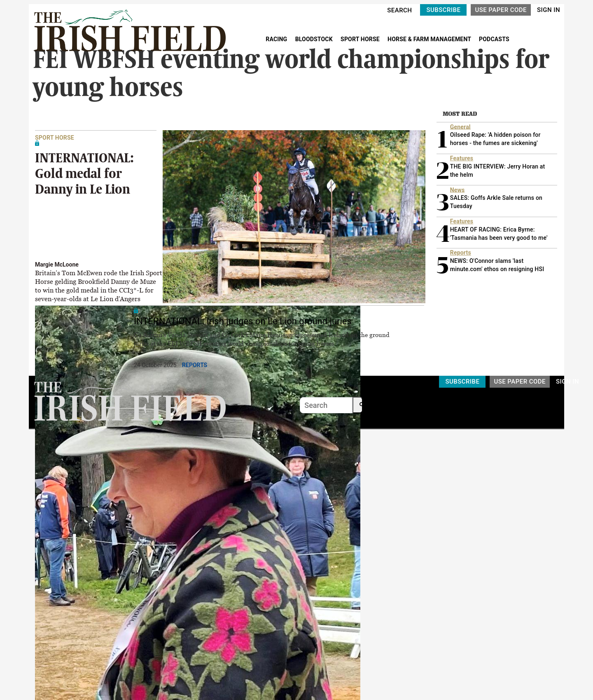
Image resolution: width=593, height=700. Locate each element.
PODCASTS (494, 39)
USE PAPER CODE (501, 10)
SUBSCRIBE (443, 10)
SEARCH (399, 10)
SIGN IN (549, 10)
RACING (277, 39)
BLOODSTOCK (315, 39)
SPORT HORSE (361, 39)
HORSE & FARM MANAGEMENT (430, 39)
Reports (195, 365)
